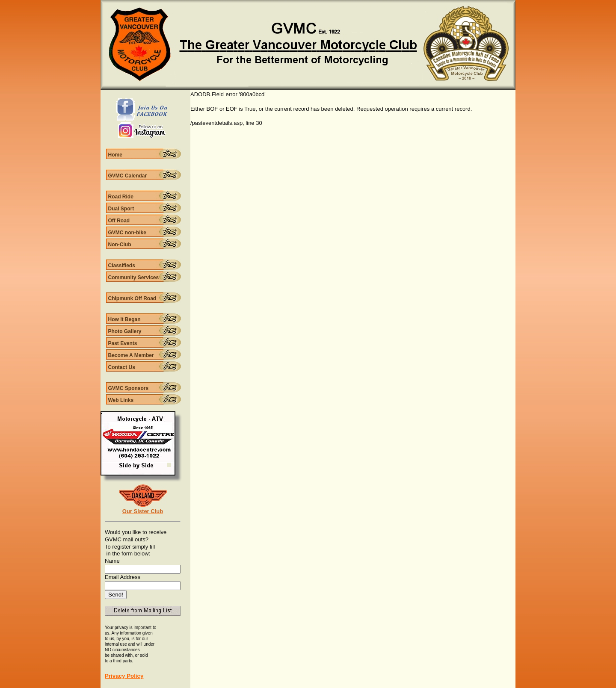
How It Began (124, 319)
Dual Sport (121, 209)
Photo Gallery (125, 331)
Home (115, 155)
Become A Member (131, 355)
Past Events (123, 343)
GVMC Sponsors (129, 388)
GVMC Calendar (128, 176)
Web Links (121, 400)
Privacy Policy (124, 676)
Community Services (134, 278)
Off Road (119, 221)
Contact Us (122, 367)
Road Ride (121, 197)
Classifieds (122, 266)
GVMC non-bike (127, 233)
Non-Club (120, 245)
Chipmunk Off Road (132, 298)
